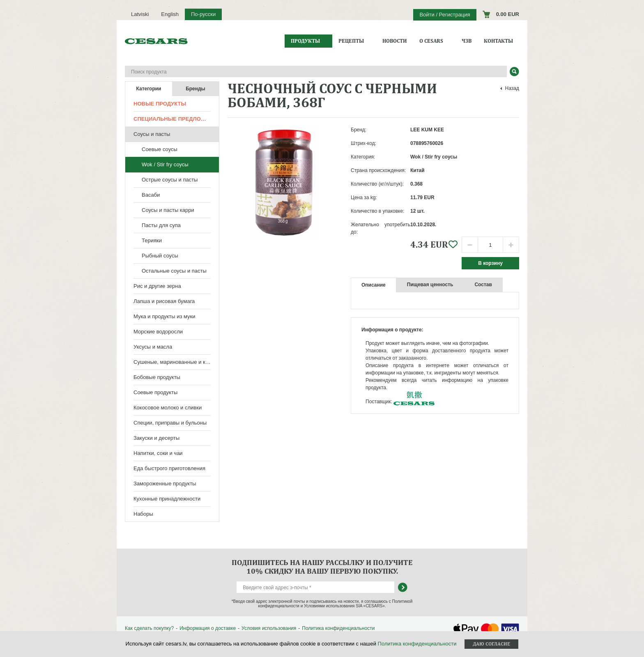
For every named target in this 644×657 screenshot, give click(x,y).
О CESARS (431, 41)
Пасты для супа (161, 225)
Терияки (152, 240)
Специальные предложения (176, 119)
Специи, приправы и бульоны (170, 423)
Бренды (195, 89)
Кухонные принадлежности (167, 499)
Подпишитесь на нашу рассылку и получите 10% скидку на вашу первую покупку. (322, 567)
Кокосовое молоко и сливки (168, 408)
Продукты (305, 41)
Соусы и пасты (152, 134)
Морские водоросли (158, 332)
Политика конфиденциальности (338, 628)
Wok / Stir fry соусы (165, 164)
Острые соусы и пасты (170, 180)
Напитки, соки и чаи (158, 453)
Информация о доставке (208, 628)
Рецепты (351, 41)
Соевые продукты (155, 392)
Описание (374, 285)
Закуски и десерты (156, 438)
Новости (395, 41)
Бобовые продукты (157, 377)
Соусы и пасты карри (168, 210)
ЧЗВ (467, 41)
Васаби (151, 195)
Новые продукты (160, 104)
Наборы (143, 514)
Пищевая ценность (430, 285)
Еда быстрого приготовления (169, 468)
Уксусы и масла (153, 347)
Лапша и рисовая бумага (164, 301)
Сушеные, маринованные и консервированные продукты (176, 362)
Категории (149, 89)
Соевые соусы (160, 149)
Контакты (498, 41)
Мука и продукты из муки (164, 316)
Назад (512, 88)
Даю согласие (491, 644)
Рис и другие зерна (157, 286)
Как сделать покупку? (149, 628)
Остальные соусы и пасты (174, 271)
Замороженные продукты (165, 484)
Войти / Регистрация (445, 15)
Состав (483, 285)
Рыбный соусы (160, 256)
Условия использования (269, 628)
